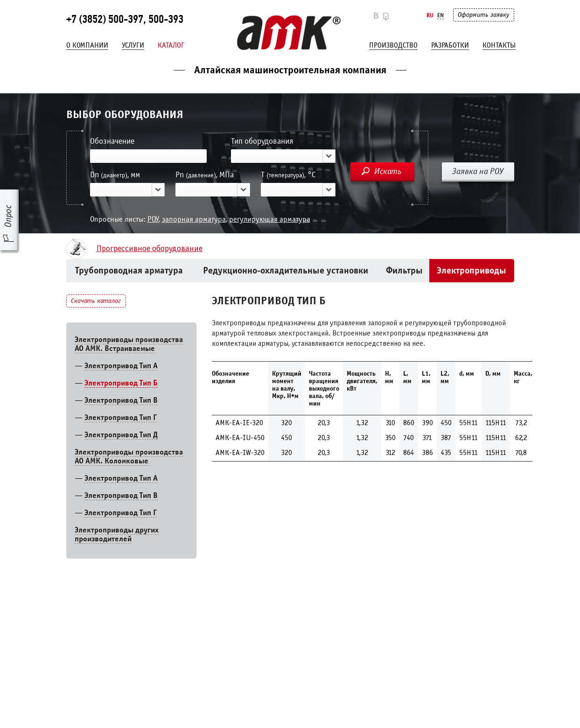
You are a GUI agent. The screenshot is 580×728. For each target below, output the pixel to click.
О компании (87, 45)
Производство (393, 45)
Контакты (499, 45)
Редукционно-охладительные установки (286, 270)
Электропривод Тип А (121, 366)
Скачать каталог (96, 301)
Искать (388, 171)
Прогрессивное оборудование (150, 249)
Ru (430, 15)
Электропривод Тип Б (121, 383)
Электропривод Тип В (121, 400)
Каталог (171, 45)
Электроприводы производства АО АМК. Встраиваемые (129, 344)
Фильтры (404, 270)
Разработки (450, 45)
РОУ (153, 219)
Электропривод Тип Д (121, 435)
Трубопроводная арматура (129, 270)
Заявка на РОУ (478, 171)
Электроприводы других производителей (117, 534)
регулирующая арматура (270, 219)
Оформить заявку (483, 15)
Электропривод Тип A (121, 478)
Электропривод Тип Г (121, 417)
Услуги (133, 45)
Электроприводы (472, 270)
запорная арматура (194, 219)
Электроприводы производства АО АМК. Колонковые (129, 456)
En (440, 15)
